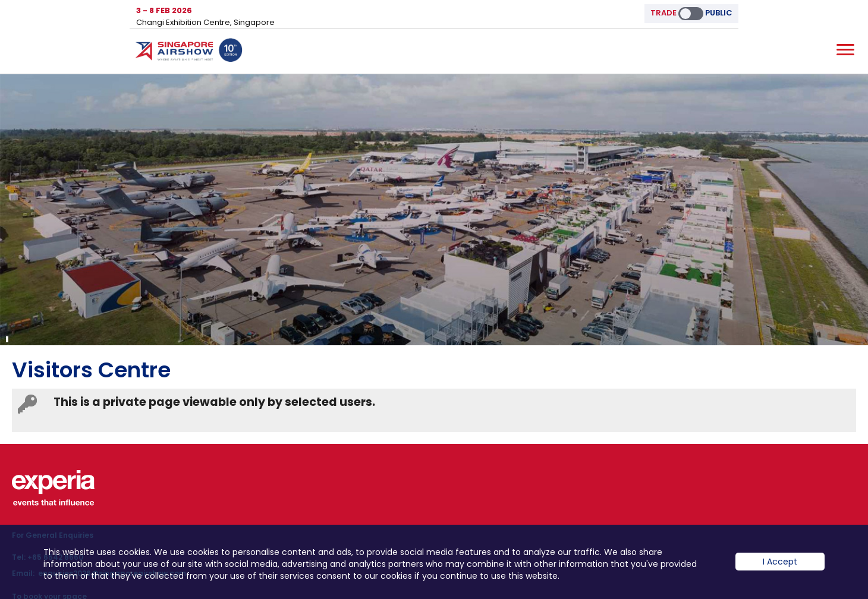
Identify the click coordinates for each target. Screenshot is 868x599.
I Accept (780, 570)
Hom (189, 52)
